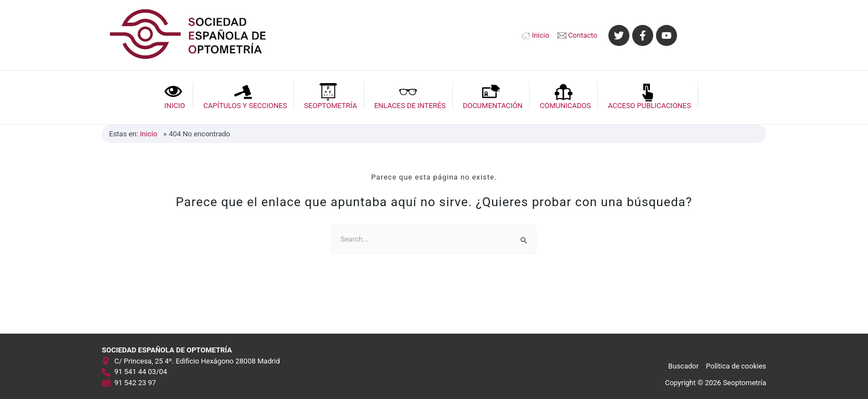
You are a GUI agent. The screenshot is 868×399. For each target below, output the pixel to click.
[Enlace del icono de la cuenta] (727, 35)
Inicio (541, 35)
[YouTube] (666, 35)
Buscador (683, 366)
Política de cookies (736, 366)
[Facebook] (643, 35)
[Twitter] (619, 35)
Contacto (583, 35)
